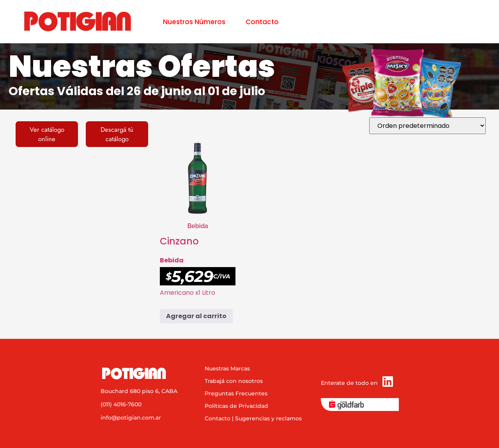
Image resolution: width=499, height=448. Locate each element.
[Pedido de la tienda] (427, 126)
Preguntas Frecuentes (236, 393)
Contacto (262, 22)
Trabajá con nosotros (234, 381)
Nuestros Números (194, 22)
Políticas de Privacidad (236, 406)
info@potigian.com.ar (131, 418)
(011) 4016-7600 (121, 404)
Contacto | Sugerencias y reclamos (253, 418)
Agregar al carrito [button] (196, 316)
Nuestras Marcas (227, 368)
